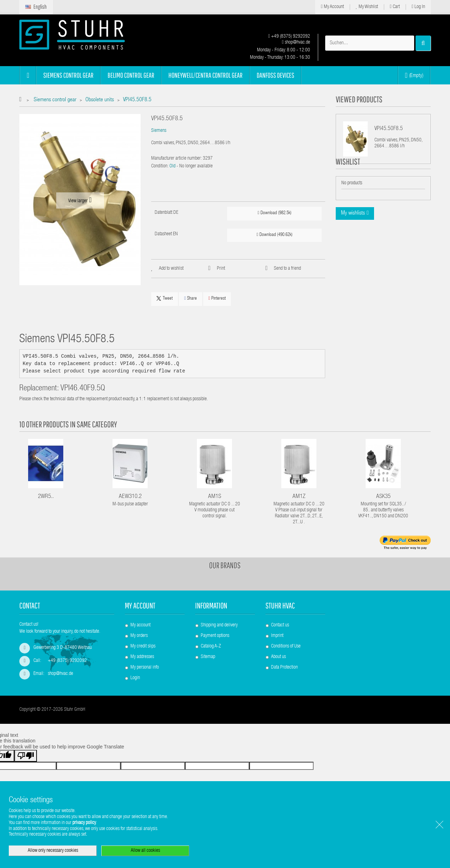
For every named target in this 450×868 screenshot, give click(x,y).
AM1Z (299, 497)
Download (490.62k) (275, 235)
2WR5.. (46, 497)
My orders (139, 636)
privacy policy (84, 823)
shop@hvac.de (296, 43)
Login (135, 678)
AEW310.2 (130, 497)
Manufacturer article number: (176, 159)
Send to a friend (287, 269)
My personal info (145, 668)
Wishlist (348, 179)
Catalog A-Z (211, 646)
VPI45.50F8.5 (389, 129)
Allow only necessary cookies (53, 851)
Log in (418, 7)
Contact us (280, 625)
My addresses (142, 657)
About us (278, 657)
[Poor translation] (26, 764)
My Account (332, 7)
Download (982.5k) (275, 213)
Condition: (160, 166)
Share (191, 298)
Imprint (277, 636)
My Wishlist (367, 7)
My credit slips (143, 646)
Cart (395, 7)
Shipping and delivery (219, 625)
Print (221, 269)
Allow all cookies (145, 851)
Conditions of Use (286, 646)
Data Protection (284, 668)
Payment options (215, 636)
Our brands (225, 565)
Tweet (165, 299)
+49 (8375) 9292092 (289, 37)
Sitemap (208, 657)
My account (140, 605)
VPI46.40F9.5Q (83, 389)
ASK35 (383, 497)
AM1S (215, 497)
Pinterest (217, 298)
